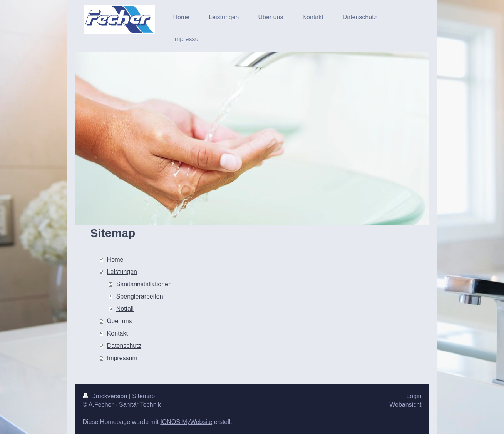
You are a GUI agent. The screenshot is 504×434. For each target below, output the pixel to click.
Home (115, 260)
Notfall (125, 309)
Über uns (120, 321)
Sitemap (143, 396)
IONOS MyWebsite (186, 422)
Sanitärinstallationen (144, 284)
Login (414, 396)
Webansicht (405, 405)
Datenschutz (124, 346)
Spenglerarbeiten (140, 296)
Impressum (122, 358)
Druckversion (106, 396)
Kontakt (117, 333)
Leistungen (122, 272)
